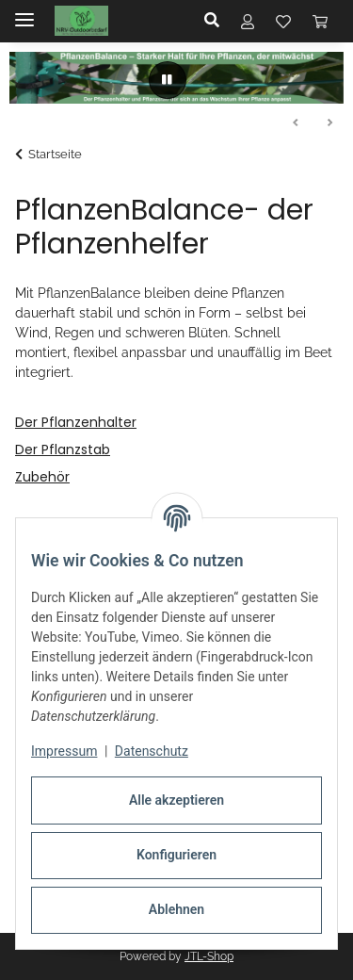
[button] (217, 21)
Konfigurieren (176, 855)
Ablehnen (176, 909)
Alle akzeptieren (176, 800)
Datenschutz (152, 751)
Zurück (297, 123)
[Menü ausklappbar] (24, 12)
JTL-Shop (209, 956)
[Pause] (168, 80)
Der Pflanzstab (63, 449)
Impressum (64, 751)
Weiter (329, 123)
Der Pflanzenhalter (76, 422)
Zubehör (42, 477)
